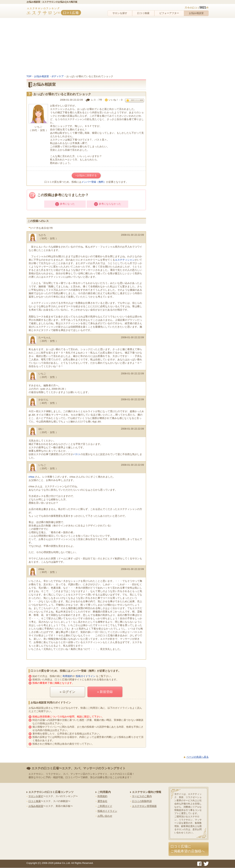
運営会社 (102, 801)
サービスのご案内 (142, 796)
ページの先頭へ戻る (198, 757)
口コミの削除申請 (142, 801)
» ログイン (68, 692)
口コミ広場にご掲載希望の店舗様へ (188, 849)
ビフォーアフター (169, 13)
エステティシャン (125, 260)
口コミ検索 (143, 13)
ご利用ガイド (105, 806)
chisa (31, 477)
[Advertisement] (118, 46)
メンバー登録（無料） (94, 182)
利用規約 (68, 676)
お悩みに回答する (87, 175)
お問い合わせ (105, 816)
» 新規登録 (105, 692)
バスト (77, 454)
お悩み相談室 (196, 13)
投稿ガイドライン (86, 676)
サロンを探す (120, 13)
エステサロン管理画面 (144, 806)
